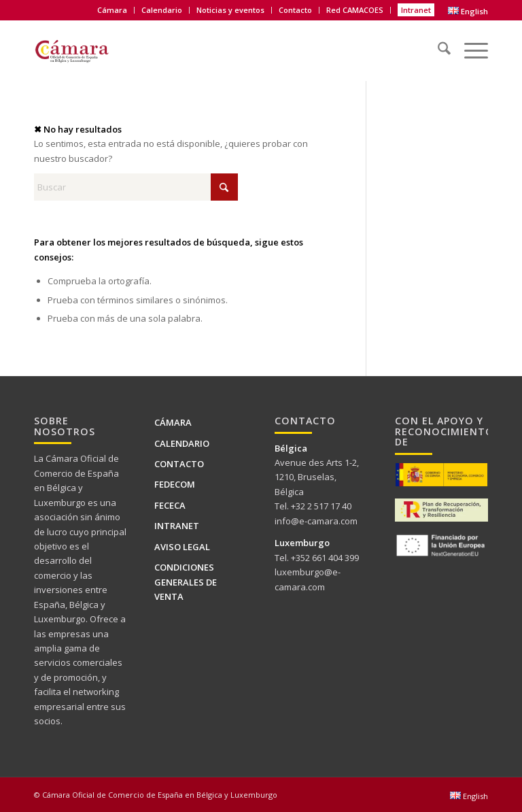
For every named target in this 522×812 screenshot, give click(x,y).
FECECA (170, 505)
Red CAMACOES (355, 10)
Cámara (112, 10)
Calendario (162, 10)
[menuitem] (112, 10)
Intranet (416, 10)
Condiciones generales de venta (186, 582)
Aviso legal (182, 547)
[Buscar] (437, 44)
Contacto (295, 10)
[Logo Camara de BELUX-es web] (89, 48)
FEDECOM (175, 484)
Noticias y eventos (230, 10)
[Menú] (469, 44)
